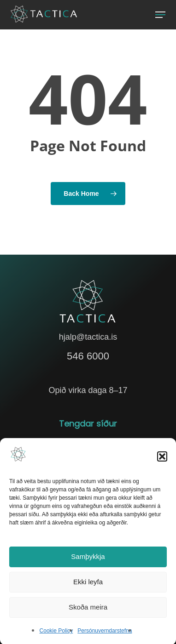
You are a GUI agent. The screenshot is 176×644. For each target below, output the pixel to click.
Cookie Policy (56, 634)
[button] (162, 460)
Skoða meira (88, 611)
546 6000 (88, 356)
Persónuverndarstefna (105, 634)
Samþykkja (88, 560)
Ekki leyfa (88, 585)
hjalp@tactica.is (88, 337)
